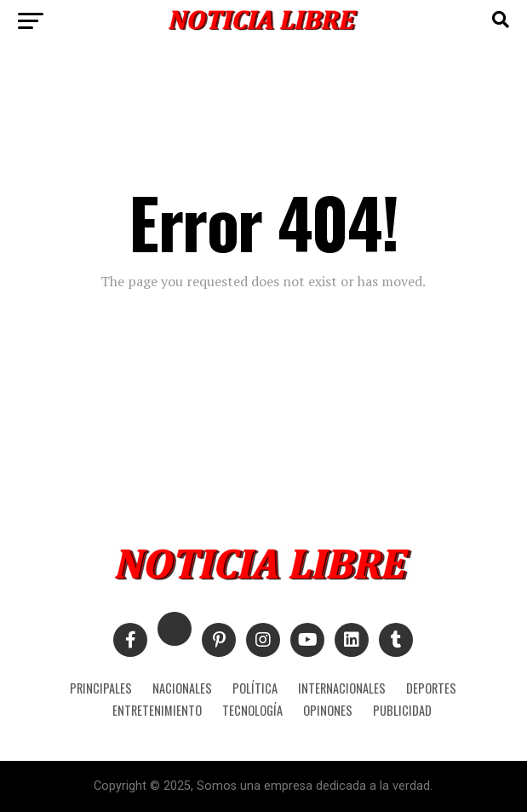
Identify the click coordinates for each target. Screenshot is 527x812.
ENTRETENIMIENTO (157, 710)
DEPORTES (431, 688)
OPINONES (328, 710)
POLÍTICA (255, 688)
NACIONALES (182, 688)
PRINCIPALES (101, 688)
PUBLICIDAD (402, 710)
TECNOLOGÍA (252, 710)
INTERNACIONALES (342, 688)
